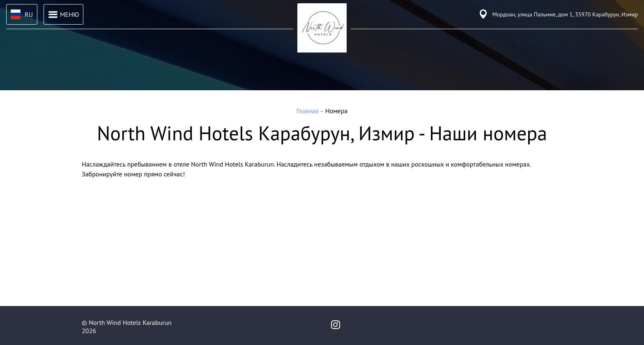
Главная (308, 111)
